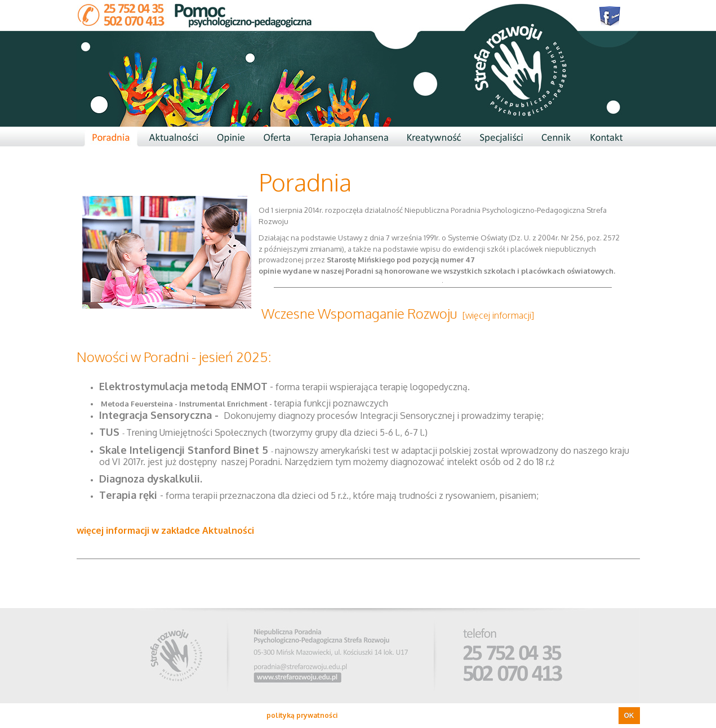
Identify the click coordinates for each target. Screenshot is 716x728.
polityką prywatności (302, 715)
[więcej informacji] (498, 315)
